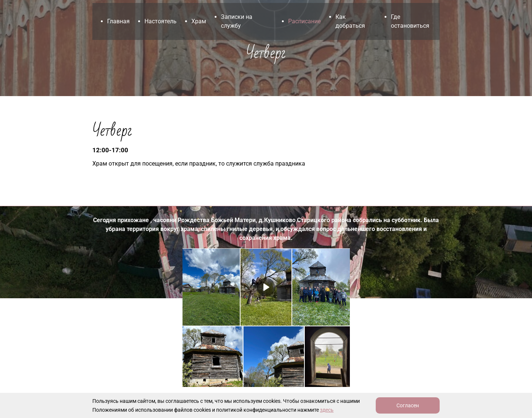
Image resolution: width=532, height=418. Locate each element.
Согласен (408, 405)
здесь (327, 410)
